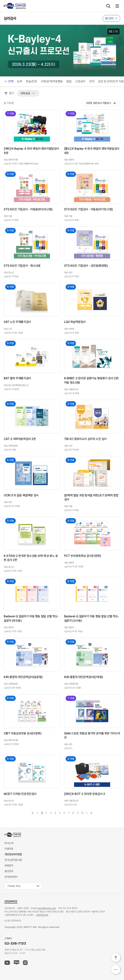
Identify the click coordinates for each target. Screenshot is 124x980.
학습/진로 (31, 81)
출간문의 (9, 871)
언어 (92, 81)
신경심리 (80, 81)
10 (82, 813)
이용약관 (9, 849)
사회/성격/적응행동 (52, 81)
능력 (20, 81)
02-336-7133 (15, 943)
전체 (11, 81)
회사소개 (9, 843)
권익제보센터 (11, 877)
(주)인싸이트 (11, 901)
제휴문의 (9, 866)
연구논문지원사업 (13, 860)
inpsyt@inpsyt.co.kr (47, 908)
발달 (69, 81)
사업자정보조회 (42, 915)
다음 (87, 813)
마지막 (91, 813)
